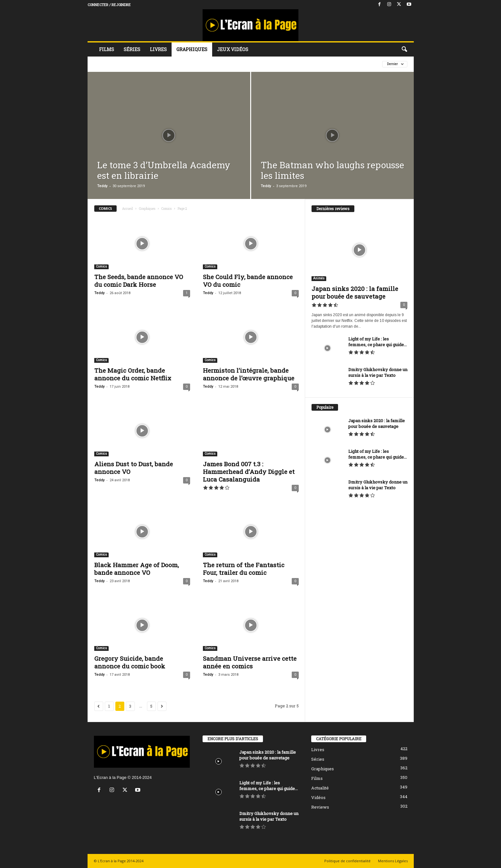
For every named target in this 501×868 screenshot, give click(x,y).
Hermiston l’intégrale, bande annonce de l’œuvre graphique (249, 374)
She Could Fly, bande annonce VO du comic (248, 281)
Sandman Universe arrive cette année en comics (250, 662)
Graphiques (192, 49)
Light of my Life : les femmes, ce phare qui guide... (378, 342)
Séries (132, 49)
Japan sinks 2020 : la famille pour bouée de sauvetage (355, 292)
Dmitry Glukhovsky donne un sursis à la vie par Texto (378, 372)
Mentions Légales (393, 861)
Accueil (127, 209)
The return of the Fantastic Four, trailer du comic (244, 569)
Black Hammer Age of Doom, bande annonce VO (137, 569)
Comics (166, 209)
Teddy (102, 186)
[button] (404, 49)
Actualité (320, 788)
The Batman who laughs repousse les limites (332, 170)
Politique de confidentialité (347, 861)
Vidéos (318, 797)
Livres (158, 49)
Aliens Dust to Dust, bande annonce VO (134, 468)
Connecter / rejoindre (109, 5)
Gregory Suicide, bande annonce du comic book (130, 662)
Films (107, 49)
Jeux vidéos (233, 49)
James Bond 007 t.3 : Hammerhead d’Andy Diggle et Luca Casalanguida (249, 472)
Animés (319, 278)
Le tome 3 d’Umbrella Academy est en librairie (164, 170)
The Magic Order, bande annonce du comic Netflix (133, 374)
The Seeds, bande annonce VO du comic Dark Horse (139, 281)
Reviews (320, 807)
